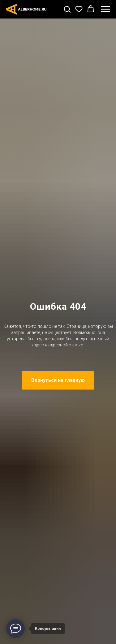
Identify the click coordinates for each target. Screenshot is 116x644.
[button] (67, 9)
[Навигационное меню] (105, 9)
